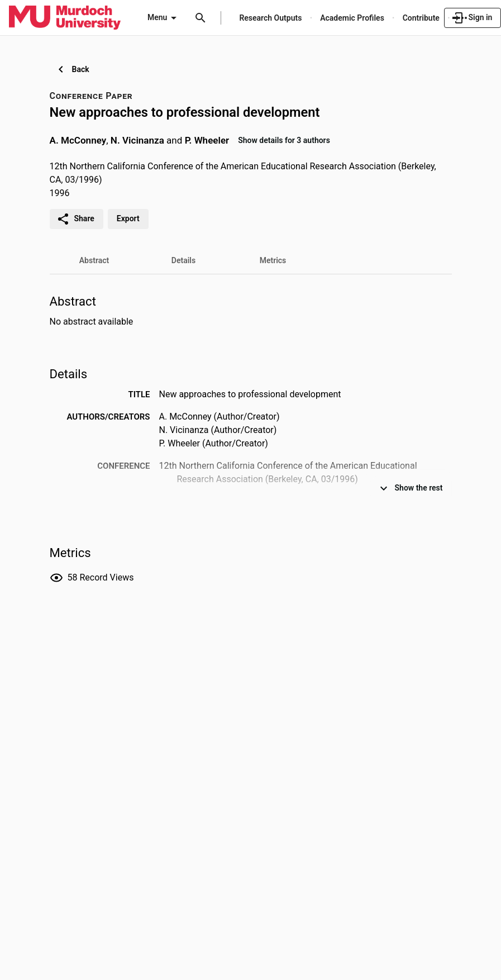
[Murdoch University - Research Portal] (65, 17)
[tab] (94, 260)
